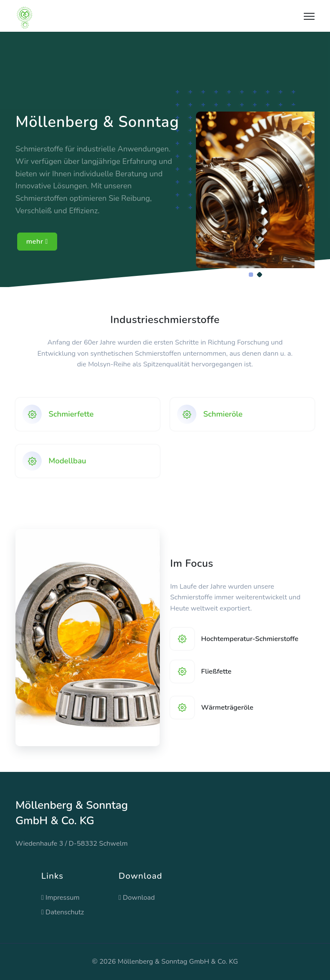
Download (137, 898)
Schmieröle (223, 414)
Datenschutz (63, 912)
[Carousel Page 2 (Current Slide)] (260, 275)
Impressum (60, 898)
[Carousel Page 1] (251, 275)
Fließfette (216, 671)
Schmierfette (71, 414)
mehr (37, 242)
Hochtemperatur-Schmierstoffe (250, 639)
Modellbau (67, 461)
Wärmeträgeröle (227, 708)
